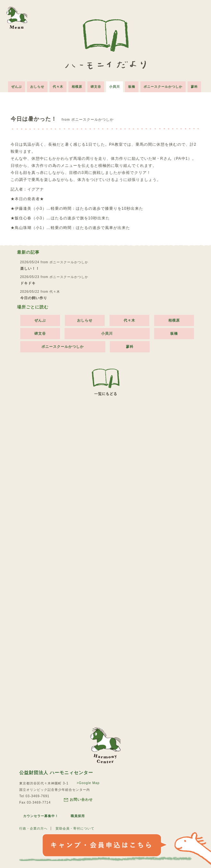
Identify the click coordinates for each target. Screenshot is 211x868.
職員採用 (78, 816)
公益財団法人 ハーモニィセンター (56, 773)
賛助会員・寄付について (75, 828)
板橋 (132, 87)
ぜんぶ (17, 87)
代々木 (58, 87)
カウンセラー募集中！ (41, 816)
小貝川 (115, 87)
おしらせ (37, 87)
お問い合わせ (78, 800)
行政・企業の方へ (33, 828)
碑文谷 (96, 87)
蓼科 (195, 87)
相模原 (77, 87)
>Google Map (88, 783)
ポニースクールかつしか (163, 87)
